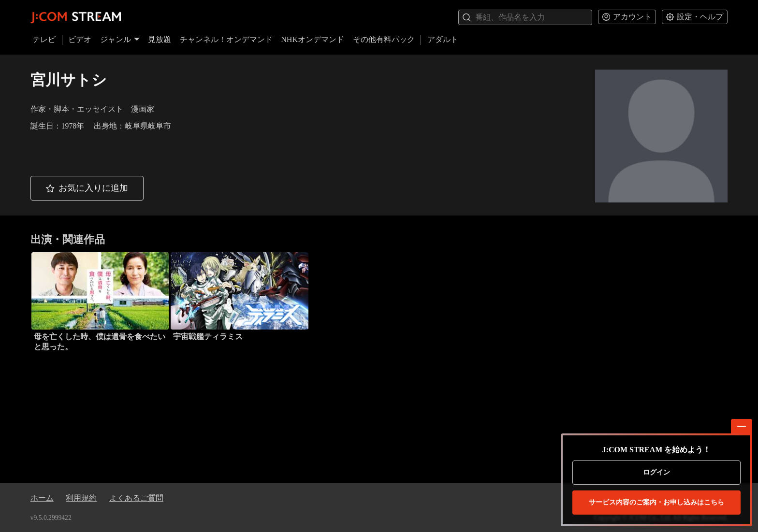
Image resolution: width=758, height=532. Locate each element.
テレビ (44, 39)
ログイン (656, 472)
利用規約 (81, 498)
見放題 (160, 39)
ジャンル (120, 39)
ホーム (42, 498)
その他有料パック (384, 39)
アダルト (443, 39)
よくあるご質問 (136, 498)
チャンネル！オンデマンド (226, 39)
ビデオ (80, 39)
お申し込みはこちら (656, 503)
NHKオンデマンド (313, 39)
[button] (87, 188)
